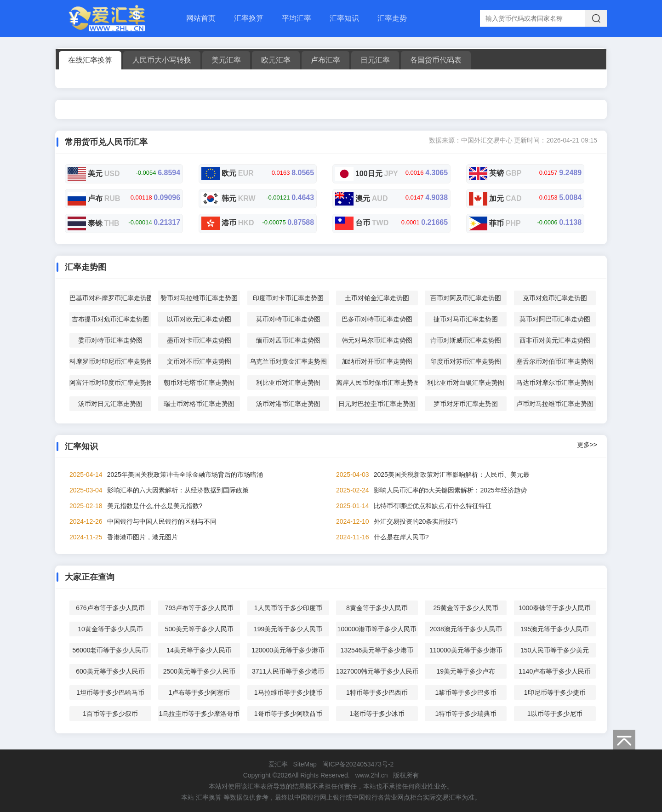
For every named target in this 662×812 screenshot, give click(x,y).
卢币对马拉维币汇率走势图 (555, 404)
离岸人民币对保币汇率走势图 (377, 383)
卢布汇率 (325, 60)
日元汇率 (375, 60)
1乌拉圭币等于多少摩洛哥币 (199, 714)
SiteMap (305, 764)
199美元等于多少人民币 (288, 629)
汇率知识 (344, 18)
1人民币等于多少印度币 (288, 608)
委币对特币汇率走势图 (110, 340)
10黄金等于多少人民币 (110, 629)
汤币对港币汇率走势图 (288, 404)
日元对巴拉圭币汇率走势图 (377, 404)
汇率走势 (392, 18)
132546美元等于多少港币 (377, 650)
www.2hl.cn (372, 775)
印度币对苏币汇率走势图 (466, 361)
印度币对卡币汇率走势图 (288, 298)
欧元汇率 (276, 60)
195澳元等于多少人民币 (555, 629)
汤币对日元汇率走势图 (110, 404)
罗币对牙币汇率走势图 (466, 404)
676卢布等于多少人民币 (110, 608)
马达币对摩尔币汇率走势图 (555, 383)
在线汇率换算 (90, 60)
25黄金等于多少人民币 (466, 608)
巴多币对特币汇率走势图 (377, 319)
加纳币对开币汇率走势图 (377, 361)
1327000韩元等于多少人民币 (377, 671)
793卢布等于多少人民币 (199, 608)
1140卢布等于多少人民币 (555, 671)
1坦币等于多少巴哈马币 (110, 692)
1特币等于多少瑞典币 (466, 714)
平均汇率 (297, 18)
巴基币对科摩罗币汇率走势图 (110, 298)
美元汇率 (226, 60)
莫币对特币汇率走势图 (288, 319)
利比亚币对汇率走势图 (288, 383)
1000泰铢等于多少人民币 (555, 608)
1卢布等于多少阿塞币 (199, 692)
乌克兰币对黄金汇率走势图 (288, 361)
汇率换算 (249, 18)
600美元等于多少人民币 (110, 671)
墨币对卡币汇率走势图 (199, 340)
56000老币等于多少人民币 (110, 650)
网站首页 (201, 18)
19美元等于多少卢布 (466, 671)
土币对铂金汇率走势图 (377, 298)
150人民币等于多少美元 (555, 650)
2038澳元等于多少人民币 (466, 629)
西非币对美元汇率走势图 (555, 340)
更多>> (587, 445)
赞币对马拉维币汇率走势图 (199, 298)
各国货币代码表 (436, 60)
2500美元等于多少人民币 (199, 671)
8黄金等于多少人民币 (377, 608)
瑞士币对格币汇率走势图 (199, 404)
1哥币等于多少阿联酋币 (288, 714)
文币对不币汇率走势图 (199, 361)
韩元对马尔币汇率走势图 (377, 340)
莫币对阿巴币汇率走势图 (555, 319)
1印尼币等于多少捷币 (555, 692)
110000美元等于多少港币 (466, 650)
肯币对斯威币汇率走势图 (466, 340)
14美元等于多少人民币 (200, 650)
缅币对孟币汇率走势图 (288, 340)
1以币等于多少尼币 (555, 714)
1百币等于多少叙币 (110, 714)
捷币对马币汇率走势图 (466, 319)
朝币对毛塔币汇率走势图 (199, 383)
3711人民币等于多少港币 (288, 671)
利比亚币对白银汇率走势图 (466, 383)
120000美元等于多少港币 (288, 650)
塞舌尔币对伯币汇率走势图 (555, 361)
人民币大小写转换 (162, 60)
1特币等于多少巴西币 (377, 692)
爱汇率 (278, 764)
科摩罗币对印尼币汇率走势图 (110, 361)
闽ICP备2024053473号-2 (358, 764)
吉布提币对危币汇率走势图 (110, 319)
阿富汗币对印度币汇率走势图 (110, 383)
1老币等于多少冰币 (377, 714)
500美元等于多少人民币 (199, 629)
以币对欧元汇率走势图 (199, 319)
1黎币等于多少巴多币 (466, 692)
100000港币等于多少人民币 (377, 629)
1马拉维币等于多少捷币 (288, 692)
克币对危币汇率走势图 (555, 298)
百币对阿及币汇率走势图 (466, 298)
